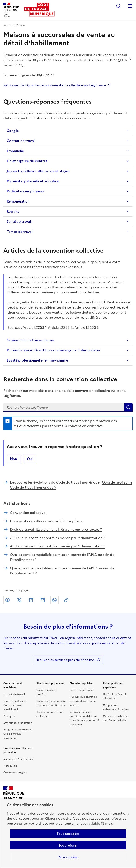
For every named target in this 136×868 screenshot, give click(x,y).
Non (14, 459)
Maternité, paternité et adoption (33, 181)
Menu (130, 6)
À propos (9, 716)
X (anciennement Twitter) (19, 600)
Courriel (43, 600)
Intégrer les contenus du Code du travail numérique (18, 734)
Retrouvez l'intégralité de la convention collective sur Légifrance (55, 85)
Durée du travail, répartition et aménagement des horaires (53, 350)
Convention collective (28, 513)
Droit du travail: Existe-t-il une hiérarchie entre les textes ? (56, 529)
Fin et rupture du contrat (27, 161)
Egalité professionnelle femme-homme (37, 360)
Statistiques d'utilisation (18, 723)
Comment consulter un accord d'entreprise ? (46, 521)
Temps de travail (20, 232)
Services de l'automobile (18, 759)
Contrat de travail (21, 141)
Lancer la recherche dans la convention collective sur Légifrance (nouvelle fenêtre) (128, 407)
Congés (13, 131)
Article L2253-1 (34, 327)
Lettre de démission (82, 690)
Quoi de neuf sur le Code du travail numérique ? (15, 705)
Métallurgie (10, 766)
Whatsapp (54, 600)
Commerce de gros (15, 773)
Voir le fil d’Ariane (14, 25)
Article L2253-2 (60, 327)
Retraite (13, 211)
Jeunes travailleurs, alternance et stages (38, 171)
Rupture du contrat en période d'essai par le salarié (83, 701)
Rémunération (18, 201)
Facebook (8, 600)
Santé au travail (19, 221)
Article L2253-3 (87, 327)
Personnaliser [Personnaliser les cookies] (68, 857)
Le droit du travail (14, 694)
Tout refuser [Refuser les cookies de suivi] (68, 845)
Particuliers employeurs (25, 191)
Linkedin (31, 600)
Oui (30, 459)
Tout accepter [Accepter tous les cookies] (68, 834)
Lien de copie (66, 600)
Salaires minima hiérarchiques (30, 340)
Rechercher (118, 6)
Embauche (15, 151)
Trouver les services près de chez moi (66, 660)
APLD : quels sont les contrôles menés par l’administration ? (58, 538)
